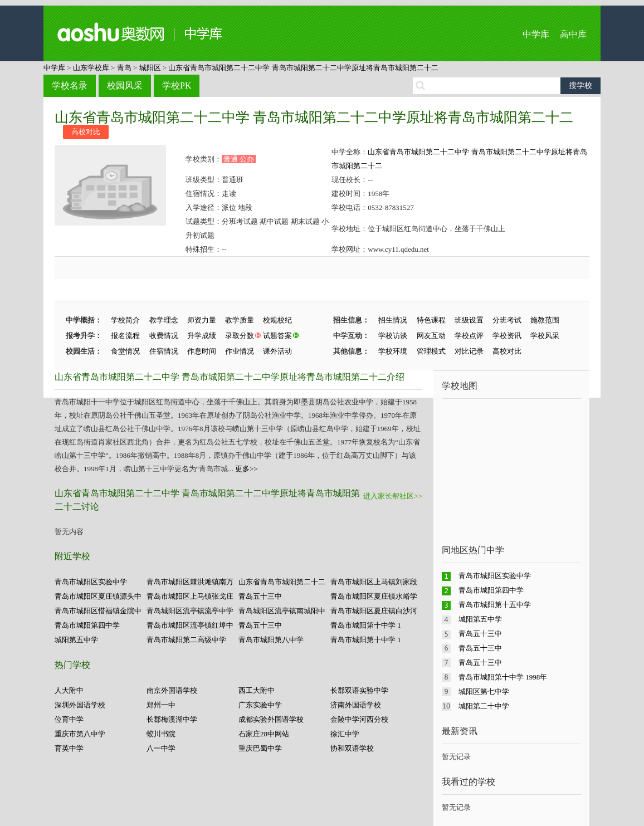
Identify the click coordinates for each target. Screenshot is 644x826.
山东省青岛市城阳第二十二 (282, 582)
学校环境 (393, 351)
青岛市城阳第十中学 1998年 (503, 677)
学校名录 (70, 85)
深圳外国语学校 (80, 705)
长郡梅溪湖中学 (172, 719)
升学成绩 (202, 336)
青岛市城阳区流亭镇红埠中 (190, 625)
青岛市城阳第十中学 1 (366, 625)
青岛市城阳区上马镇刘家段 (374, 582)
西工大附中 (257, 690)
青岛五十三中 (260, 596)
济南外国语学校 (356, 705)
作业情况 (240, 351)
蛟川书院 (161, 734)
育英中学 (69, 748)
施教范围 (545, 320)
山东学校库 (91, 68)
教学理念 (164, 320)
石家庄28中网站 (264, 734)
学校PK (177, 85)
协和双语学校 (352, 748)
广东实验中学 (260, 705)
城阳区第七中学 (484, 691)
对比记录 (469, 351)
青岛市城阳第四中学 (87, 625)
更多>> (247, 469)
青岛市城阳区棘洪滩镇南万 (190, 582)
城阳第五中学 (76, 640)
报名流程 (125, 336)
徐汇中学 (345, 734)
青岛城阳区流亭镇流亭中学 (190, 611)
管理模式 (431, 351)
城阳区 (150, 68)
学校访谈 (393, 336)
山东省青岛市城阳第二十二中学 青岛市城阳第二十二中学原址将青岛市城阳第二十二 (303, 68)
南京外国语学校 (172, 690)
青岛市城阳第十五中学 (495, 605)
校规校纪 (277, 320)
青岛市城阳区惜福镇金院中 (98, 611)
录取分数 (240, 336)
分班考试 (507, 320)
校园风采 (125, 85)
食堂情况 (125, 351)
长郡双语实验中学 (359, 690)
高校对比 (86, 132)
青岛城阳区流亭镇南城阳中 (282, 611)
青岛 (124, 68)
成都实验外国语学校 (271, 719)
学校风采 (545, 336)
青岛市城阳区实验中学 (91, 582)
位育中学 (69, 719)
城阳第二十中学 (484, 706)
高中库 (573, 34)
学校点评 (469, 336)
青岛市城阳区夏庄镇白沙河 (374, 611)
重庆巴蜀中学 (260, 748)
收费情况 (164, 336)
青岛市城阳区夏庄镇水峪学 (374, 596)
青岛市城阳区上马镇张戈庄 (190, 596)
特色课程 (431, 320)
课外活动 (277, 351)
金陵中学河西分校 (359, 719)
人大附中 (69, 690)
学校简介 (125, 320)
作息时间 (202, 351)
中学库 (536, 34)
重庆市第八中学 (80, 734)
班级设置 (469, 320)
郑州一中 (161, 705)
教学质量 (240, 320)
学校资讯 (507, 336)
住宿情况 (164, 351)
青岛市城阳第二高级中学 (186, 640)
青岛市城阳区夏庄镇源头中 (98, 596)
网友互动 (431, 336)
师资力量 (202, 320)
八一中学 (161, 748)
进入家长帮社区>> (393, 496)
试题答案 (277, 336)
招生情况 (393, 320)
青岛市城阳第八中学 (271, 640)
